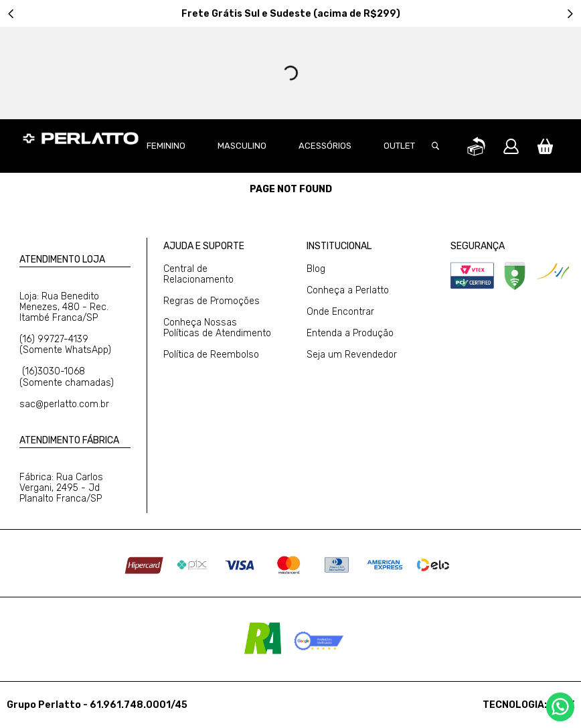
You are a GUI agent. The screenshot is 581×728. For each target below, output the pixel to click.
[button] (442, 146)
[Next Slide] (570, 14)
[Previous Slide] (11, 14)
